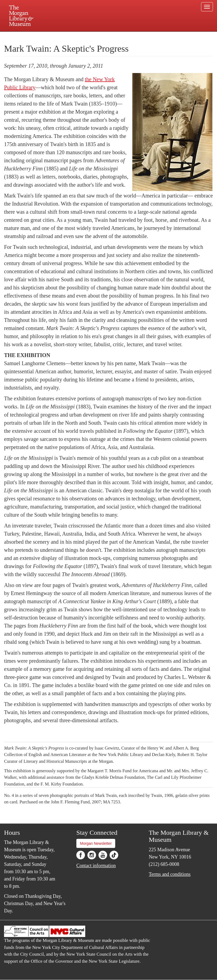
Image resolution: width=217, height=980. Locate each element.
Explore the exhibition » (27, 732)
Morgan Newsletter (96, 843)
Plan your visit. (44, 36)
